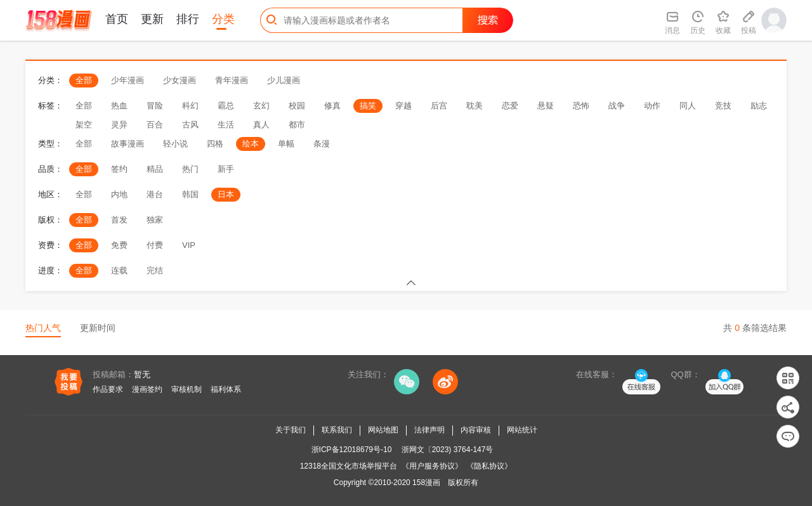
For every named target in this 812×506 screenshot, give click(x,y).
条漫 (322, 144)
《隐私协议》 (489, 466)
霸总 (226, 106)
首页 (117, 19)
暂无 (142, 374)
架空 (84, 125)
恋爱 (510, 106)
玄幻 (261, 106)
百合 (155, 125)
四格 (215, 144)
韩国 (190, 194)
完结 (155, 270)
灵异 (119, 125)
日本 (226, 194)
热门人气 (43, 328)
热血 (119, 106)
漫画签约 (147, 389)
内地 (119, 194)
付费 (155, 245)
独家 (155, 220)
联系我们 (337, 430)
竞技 (723, 106)
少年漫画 (128, 80)
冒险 (155, 106)
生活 (226, 125)
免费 (119, 245)
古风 (190, 125)
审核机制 (187, 389)
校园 (297, 106)
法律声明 (429, 430)
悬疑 (546, 106)
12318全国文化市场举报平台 (349, 466)
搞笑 (368, 106)
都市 (297, 125)
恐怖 (581, 106)
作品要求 (108, 389)
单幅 (286, 144)
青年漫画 (232, 80)
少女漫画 (180, 80)
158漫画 (426, 483)
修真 (332, 106)
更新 (152, 19)
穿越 (403, 106)
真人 (261, 125)
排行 (188, 19)
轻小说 (175, 144)
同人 (688, 106)
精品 (155, 169)
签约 (119, 169)
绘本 (251, 144)
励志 (759, 106)
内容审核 (476, 430)
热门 (190, 169)
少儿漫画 (284, 80)
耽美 (475, 106)
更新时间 (98, 328)
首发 (119, 220)
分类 (223, 19)
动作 (652, 106)
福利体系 (226, 389)
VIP (189, 245)
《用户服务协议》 (432, 466)
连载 (119, 270)
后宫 (439, 106)
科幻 (190, 106)
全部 (84, 80)
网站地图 (383, 430)
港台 (155, 194)
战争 (617, 106)
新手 (226, 169)
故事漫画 (128, 144)
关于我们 (291, 430)
